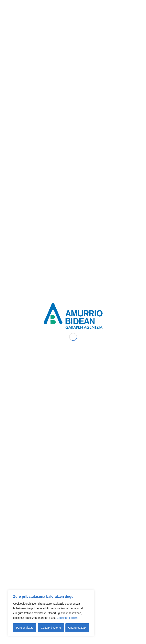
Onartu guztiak (77, 628)
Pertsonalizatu (25, 628)
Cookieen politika (67, 618)
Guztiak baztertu (51, 628)
